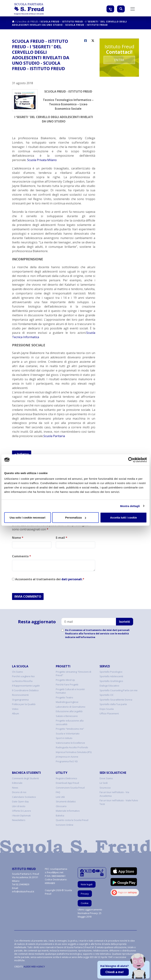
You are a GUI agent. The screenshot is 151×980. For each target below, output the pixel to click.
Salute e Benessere (67, 716)
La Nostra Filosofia (22, 681)
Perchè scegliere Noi (23, 676)
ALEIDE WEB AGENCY (34, 967)
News (15, 788)
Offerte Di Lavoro (22, 811)
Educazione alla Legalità (69, 711)
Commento (22, 556)
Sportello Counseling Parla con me (119, 690)
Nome (18, 538)
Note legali (87, 884)
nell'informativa (85, 637)
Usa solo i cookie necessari (28, 518)
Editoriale (17, 783)
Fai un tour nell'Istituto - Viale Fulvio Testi (119, 802)
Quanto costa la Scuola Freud (72, 820)
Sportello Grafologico (111, 681)
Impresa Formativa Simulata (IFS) (74, 752)
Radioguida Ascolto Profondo (72, 747)
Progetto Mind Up (65, 680)
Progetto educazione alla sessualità (70, 722)
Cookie (85, 903)
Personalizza (76, 518)
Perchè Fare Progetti (67, 684)
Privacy (85, 894)
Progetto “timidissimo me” (70, 729)
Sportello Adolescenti (111, 676)
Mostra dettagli (130, 506)
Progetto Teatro (64, 697)
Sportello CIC (107, 695)
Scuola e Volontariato (68, 733)
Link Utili (60, 797)
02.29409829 (23, 884)
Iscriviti (125, 622)
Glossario (61, 806)
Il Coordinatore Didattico (25, 690)
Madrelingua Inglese (67, 702)
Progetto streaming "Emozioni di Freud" (73, 674)
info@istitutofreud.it (23, 891)
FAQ (58, 792)
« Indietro (22, 454)
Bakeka (60, 815)
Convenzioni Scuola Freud (70, 788)
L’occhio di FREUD (27, 22)
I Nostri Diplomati (21, 815)
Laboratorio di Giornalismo (71, 707)
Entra (119, 60)
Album (16, 713)
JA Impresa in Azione (67, 757)
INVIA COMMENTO (28, 596)
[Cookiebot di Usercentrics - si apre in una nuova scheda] (131, 460)
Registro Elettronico (66, 778)
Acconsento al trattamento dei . (48, 579)
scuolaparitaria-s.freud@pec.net (56, 871)
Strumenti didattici (66, 801)
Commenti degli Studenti (25, 778)
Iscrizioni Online (65, 825)
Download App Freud (67, 783)
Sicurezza (105, 788)
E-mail (62, 538)
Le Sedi (104, 783)
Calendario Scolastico (24, 797)
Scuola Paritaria (54, 436)
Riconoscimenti (20, 695)
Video (15, 709)
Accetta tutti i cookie (124, 518)
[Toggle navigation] (133, 9)
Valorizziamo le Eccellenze (70, 743)
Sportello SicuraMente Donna (116, 700)
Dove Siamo (106, 778)
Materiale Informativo (68, 811)
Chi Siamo (18, 672)
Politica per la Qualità (24, 704)
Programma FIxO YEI (67, 761)
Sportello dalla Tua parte (113, 704)
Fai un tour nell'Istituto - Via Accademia (114, 794)
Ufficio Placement (109, 713)
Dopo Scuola (107, 709)
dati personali (72, 579)
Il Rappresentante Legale (26, 686)
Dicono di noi (19, 792)
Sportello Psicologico (111, 672)
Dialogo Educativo (109, 686)
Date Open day (20, 801)
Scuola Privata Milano (42, 160)
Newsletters (19, 820)
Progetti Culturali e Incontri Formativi (70, 691)
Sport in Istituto (64, 738)
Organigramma (20, 700)
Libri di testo (19, 806)
